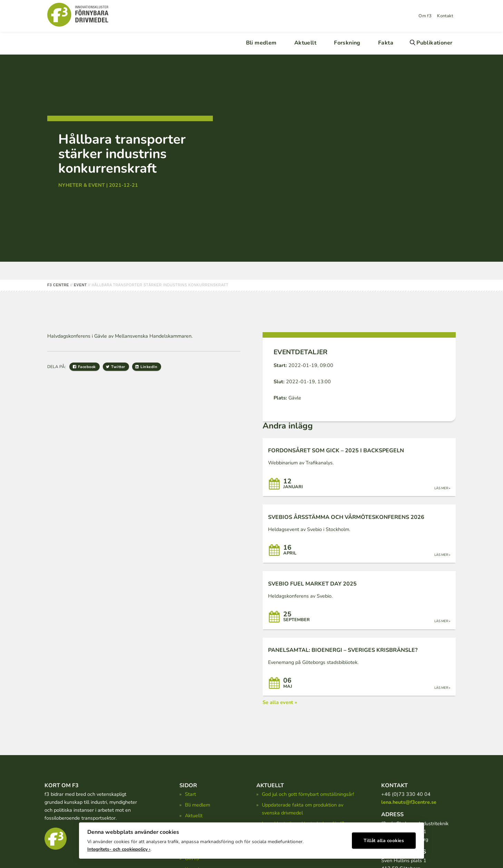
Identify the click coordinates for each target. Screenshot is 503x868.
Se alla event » (280, 702)
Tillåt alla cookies (384, 839)
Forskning (347, 43)
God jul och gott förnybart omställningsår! (308, 794)
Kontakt (445, 16)
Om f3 (425, 16)
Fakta (386, 43)
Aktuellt (305, 43)
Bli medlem (261, 43)
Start (190, 794)
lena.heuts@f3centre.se (409, 802)
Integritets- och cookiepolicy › (119, 847)
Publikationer (434, 43)
